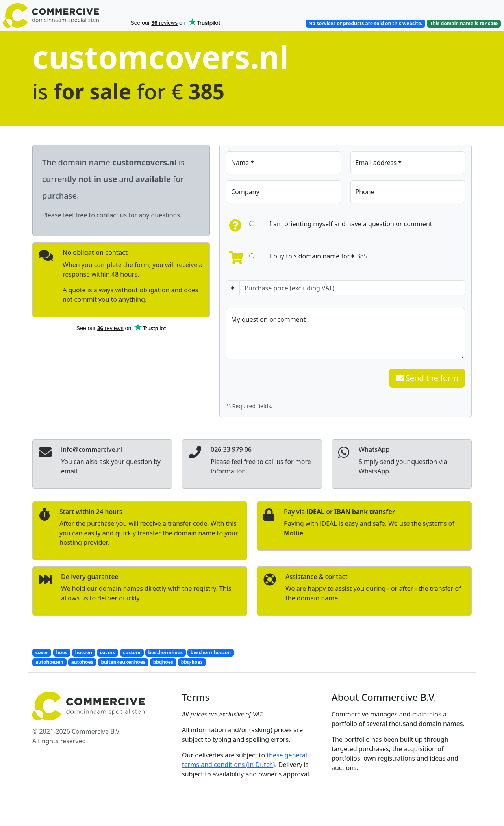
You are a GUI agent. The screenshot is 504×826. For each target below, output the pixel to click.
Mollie (294, 533)
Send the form (427, 378)
